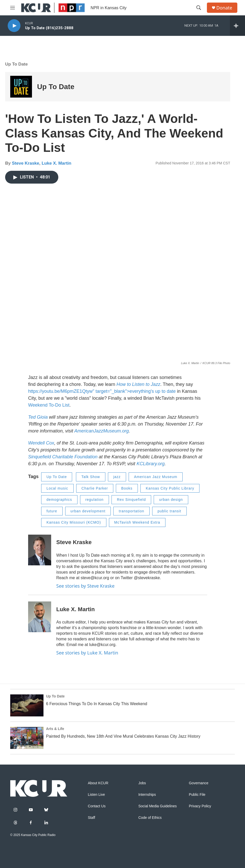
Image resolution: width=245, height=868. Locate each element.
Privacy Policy (200, 806)
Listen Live (96, 795)
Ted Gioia (38, 417)
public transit (169, 511)
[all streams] (237, 26)
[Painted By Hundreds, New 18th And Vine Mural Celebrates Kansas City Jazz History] (27, 738)
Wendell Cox (41, 443)
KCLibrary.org (151, 464)
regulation (95, 500)
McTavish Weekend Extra (137, 522)
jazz (117, 477)
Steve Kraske (25, 163)
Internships (147, 795)
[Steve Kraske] (40, 550)
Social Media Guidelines (158, 806)
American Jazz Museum (156, 477)
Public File (197, 795)
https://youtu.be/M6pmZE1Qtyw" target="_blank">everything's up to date (102, 391)
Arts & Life (55, 729)
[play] (14, 26)
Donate (224, 8)
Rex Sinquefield (131, 500)
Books (127, 488)
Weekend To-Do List (49, 405)
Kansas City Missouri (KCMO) (74, 522)
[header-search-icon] (199, 8)
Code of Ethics (150, 818)
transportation (131, 511)
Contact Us (97, 806)
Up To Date (16, 64)
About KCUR (98, 783)
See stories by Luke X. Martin (87, 653)
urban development (88, 511)
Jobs (142, 783)
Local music (57, 488)
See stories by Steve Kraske (85, 586)
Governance (198, 783)
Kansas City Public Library (170, 488)
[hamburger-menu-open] (13, 8)
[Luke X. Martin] (40, 617)
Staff (91, 818)
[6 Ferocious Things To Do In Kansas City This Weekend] (27, 705)
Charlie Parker (95, 488)
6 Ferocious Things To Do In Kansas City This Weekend (97, 704)
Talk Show (91, 477)
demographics (59, 500)
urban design (171, 500)
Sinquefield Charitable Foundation (63, 457)
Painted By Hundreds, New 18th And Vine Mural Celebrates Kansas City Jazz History (123, 736)
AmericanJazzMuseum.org (101, 431)
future (52, 511)
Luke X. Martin (57, 163)
